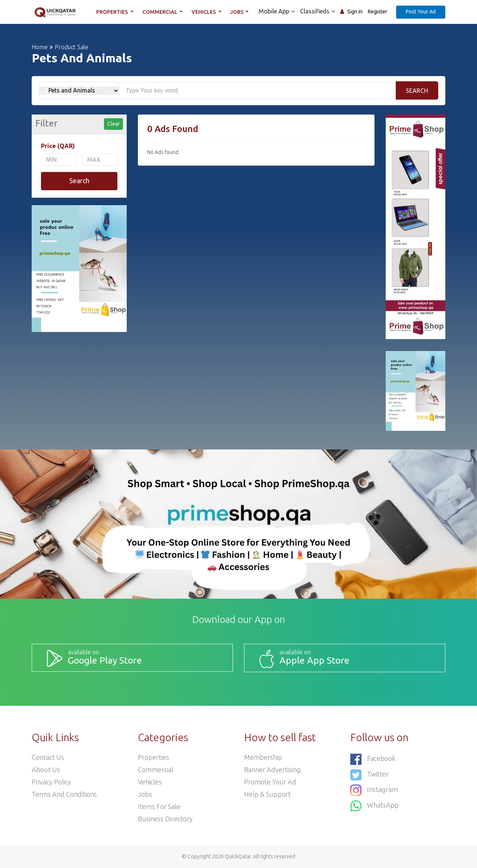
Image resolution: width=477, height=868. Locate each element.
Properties (113, 12)
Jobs (237, 12)
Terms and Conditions (64, 794)
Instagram (374, 790)
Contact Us (48, 757)
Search (417, 91)
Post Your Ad (421, 12)
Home (40, 47)
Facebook (373, 759)
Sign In (355, 12)
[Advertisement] (256, 218)
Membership (263, 757)
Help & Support (267, 794)
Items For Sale (159, 806)
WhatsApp (375, 806)
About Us (46, 770)
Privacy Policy (51, 782)
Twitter (369, 775)
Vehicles (204, 12)
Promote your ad (270, 782)
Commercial (160, 12)
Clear (113, 124)
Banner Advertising (272, 770)
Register (378, 12)
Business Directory (165, 819)
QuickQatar (238, 856)
